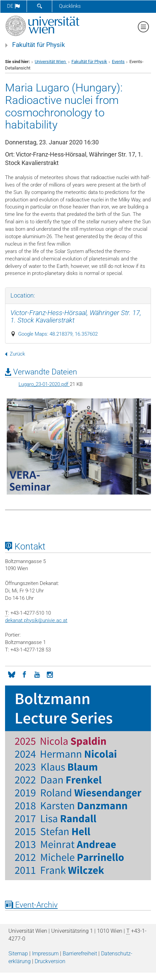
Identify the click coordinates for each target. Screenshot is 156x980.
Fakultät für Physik (39, 45)
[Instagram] (50, 674)
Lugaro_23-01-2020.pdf (44, 384)
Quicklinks (70, 6)
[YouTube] (37, 674)
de (13, 6)
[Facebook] (24, 674)
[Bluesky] (11, 674)
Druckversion (50, 961)
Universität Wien (51, 62)
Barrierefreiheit (80, 954)
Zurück (15, 354)
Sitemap (18, 954)
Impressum (45, 954)
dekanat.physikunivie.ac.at (36, 620)
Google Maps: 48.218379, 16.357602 (58, 334)
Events (118, 62)
